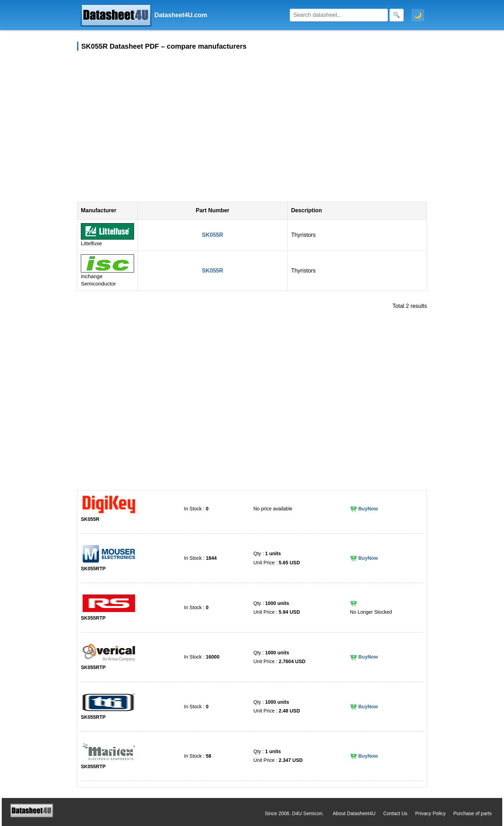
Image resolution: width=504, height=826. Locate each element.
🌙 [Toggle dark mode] (418, 15)
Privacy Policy (430, 813)
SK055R (212, 235)
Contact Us (395, 813)
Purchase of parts (472, 813)
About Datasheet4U (354, 813)
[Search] (339, 15)
